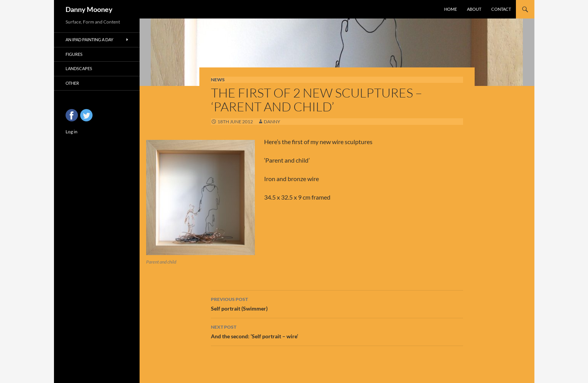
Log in (72, 132)
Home (451, 9)
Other (72, 83)
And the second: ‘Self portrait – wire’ (337, 331)
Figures (74, 54)
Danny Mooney (89, 9)
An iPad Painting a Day (89, 39)
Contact (501, 9)
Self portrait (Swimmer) (337, 303)
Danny (272, 122)
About (474, 9)
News (218, 80)
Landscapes (79, 68)
